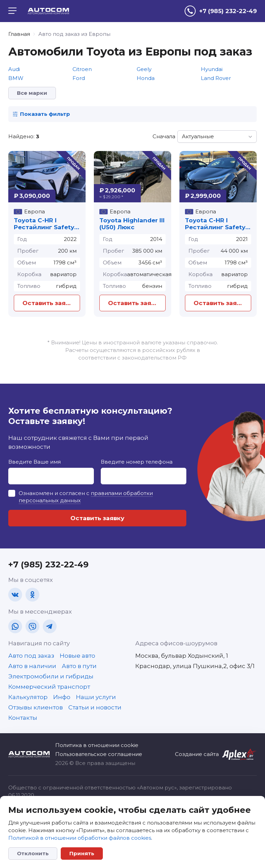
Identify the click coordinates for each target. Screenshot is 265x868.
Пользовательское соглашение (99, 754)
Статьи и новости (95, 707)
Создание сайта (197, 754)
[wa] (15, 626)
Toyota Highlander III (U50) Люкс (132, 224)
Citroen (82, 69)
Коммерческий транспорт (49, 687)
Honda (146, 78)
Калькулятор (28, 697)
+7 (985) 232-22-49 (48, 564)
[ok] (32, 595)
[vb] (32, 626)
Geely (144, 69)
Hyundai (212, 69)
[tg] (50, 626)
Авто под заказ (31, 656)
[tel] (221, 11)
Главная (19, 34)
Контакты (23, 718)
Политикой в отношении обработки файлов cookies (80, 838)
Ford (79, 78)
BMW (16, 78)
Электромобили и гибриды (51, 676)
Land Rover (216, 78)
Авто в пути (79, 666)
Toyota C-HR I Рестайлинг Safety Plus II (44, 224)
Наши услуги (96, 697)
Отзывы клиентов (36, 707)
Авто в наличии (32, 666)
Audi (14, 69)
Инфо (62, 697)
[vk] (15, 595)
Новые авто (77, 656)
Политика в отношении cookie (97, 745)
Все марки (32, 93)
